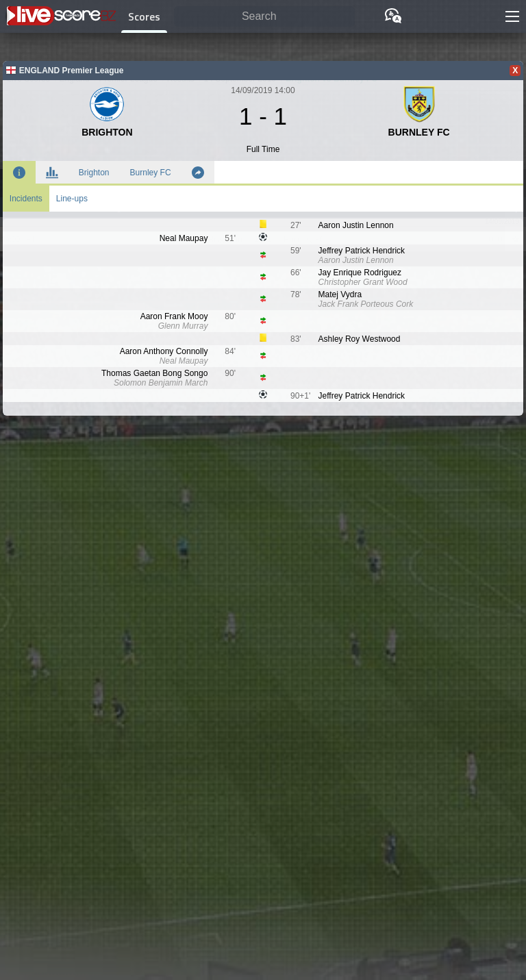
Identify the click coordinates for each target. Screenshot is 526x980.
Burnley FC (151, 173)
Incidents (26, 199)
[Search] (264, 17)
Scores (144, 16)
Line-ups (72, 199)
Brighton (94, 173)
